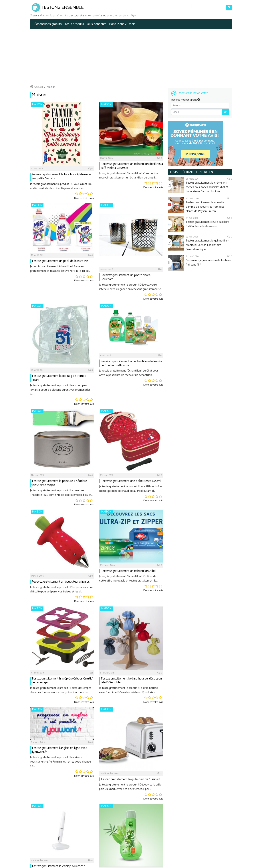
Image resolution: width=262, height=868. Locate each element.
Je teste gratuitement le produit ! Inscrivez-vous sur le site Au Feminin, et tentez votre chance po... (60, 762)
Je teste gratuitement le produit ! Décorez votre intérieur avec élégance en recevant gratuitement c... (131, 287)
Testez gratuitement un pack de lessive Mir (60, 261)
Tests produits (74, 24)
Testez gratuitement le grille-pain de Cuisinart (130, 779)
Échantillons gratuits (48, 24)
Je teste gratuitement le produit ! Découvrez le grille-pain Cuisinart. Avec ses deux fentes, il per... (131, 787)
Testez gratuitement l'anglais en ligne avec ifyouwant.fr (59, 750)
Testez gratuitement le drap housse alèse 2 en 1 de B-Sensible (131, 681)
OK (226, 112)
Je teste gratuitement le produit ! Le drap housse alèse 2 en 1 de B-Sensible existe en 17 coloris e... (128, 690)
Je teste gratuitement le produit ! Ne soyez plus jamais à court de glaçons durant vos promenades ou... (60, 390)
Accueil (36, 87)
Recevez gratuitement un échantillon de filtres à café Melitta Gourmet (132, 166)
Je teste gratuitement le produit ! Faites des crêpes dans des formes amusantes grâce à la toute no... (61, 690)
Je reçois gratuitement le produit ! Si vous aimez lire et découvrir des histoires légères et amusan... (61, 186)
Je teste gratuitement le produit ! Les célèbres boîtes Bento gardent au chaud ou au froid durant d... (131, 489)
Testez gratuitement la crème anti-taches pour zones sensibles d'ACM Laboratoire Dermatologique (207, 187)
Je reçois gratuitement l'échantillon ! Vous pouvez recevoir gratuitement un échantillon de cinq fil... (129, 175)
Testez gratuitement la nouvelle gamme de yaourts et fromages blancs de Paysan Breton (205, 207)
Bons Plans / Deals (122, 24)
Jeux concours (97, 24)
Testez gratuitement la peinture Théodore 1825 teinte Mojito (59, 483)
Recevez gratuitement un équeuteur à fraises (61, 582)
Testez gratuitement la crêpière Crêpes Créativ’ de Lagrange (62, 681)
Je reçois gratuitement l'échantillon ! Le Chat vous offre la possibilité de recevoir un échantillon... (129, 373)
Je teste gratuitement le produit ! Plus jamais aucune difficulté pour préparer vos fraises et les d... (62, 589)
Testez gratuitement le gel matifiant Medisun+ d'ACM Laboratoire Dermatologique (208, 245)
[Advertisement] (131, 56)
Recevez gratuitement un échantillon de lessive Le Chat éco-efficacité (131, 363)
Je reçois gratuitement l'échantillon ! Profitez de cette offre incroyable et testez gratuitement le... (129, 579)
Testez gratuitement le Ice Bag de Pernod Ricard (59, 378)
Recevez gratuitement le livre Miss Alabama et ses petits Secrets (62, 176)
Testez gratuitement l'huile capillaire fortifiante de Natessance (207, 224)
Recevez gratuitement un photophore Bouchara (126, 277)
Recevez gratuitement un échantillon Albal (128, 571)
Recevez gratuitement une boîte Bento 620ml (131, 481)
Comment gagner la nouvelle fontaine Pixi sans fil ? (208, 263)
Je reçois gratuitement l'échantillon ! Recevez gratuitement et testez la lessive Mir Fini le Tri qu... (60, 269)
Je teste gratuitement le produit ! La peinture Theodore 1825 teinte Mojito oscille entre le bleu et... (61, 493)
